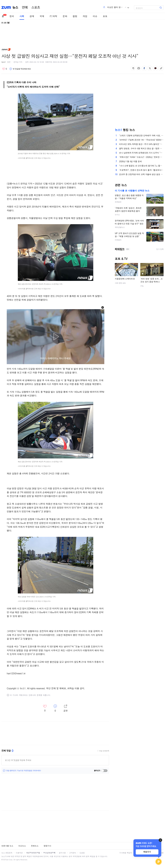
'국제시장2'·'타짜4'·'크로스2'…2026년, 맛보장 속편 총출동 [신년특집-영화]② (141, 157)
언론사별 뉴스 (7, 846)
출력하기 (139, 68)
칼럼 (75, 16)
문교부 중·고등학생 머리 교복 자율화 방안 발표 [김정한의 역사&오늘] (141, 174)
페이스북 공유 (144, 68)
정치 (12, 16)
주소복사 (161, 68)
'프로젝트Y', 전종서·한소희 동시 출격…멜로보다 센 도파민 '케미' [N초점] (141, 170)
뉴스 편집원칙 (7, 853)
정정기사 (47, 846)
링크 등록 (160, 249)
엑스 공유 (150, 68)
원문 (9, 62)
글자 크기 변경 (133, 68)
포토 (105, 16)
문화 (65, 16)
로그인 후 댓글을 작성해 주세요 (18, 760)
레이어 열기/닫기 (66, 708)
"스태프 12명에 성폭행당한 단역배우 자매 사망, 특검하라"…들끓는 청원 (141, 135)
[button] (103, 307)
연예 (25, 7)
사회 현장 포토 (120, 283)
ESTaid (6, 860)
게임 (85, 16)
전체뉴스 (35, 846)
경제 (32, 16)
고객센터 (73, 853)
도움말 (82, 853)
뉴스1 (4, 62)
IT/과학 (53, 16)
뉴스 (15, 7)
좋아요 (5, 69)
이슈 (95, 16)
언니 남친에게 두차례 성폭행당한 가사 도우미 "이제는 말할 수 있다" (141, 153)
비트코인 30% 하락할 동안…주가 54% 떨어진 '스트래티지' (141, 144)
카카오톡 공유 (155, 68)
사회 (22, 16)
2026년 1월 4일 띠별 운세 (130, 161)
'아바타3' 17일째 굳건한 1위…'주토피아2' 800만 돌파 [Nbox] (141, 140)
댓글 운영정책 (104, 751)
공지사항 (62, 853)
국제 (42, 16)
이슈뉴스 (22, 846)
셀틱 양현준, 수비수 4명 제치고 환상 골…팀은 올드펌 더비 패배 (141, 148)
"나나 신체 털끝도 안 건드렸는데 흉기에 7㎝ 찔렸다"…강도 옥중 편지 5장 (141, 166)
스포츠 (36, 7)
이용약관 (19, 853)
